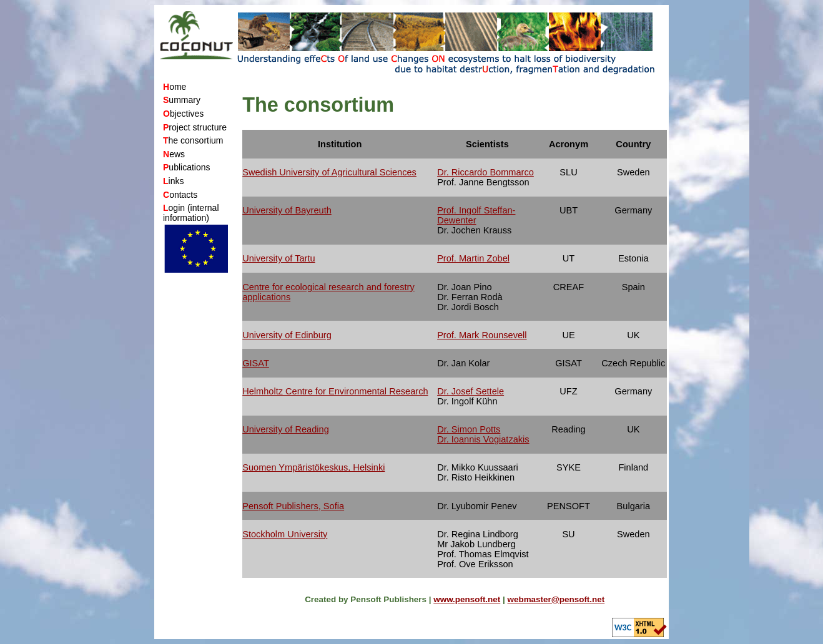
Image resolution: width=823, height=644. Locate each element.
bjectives (183, 114)
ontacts (180, 195)
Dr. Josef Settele (471, 391)
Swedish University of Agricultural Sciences (329, 172)
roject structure (195, 127)
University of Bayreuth (287, 210)
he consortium (193, 140)
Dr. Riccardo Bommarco (485, 172)
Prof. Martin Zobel (473, 258)
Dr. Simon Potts (469, 429)
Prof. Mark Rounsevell (482, 335)
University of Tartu (278, 258)
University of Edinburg (287, 335)
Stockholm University (285, 534)
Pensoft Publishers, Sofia (293, 506)
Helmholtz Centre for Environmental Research (335, 391)
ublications (187, 167)
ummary (182, 100)
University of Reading (286, 429)
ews (174, 154)
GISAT (256, 363)
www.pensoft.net (467, 599)
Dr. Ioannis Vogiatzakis (483, 439)
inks (173, 181)
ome (175, 87)
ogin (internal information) (191, 213)
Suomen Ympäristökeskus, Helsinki (313, 467)
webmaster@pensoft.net (556, 599)
